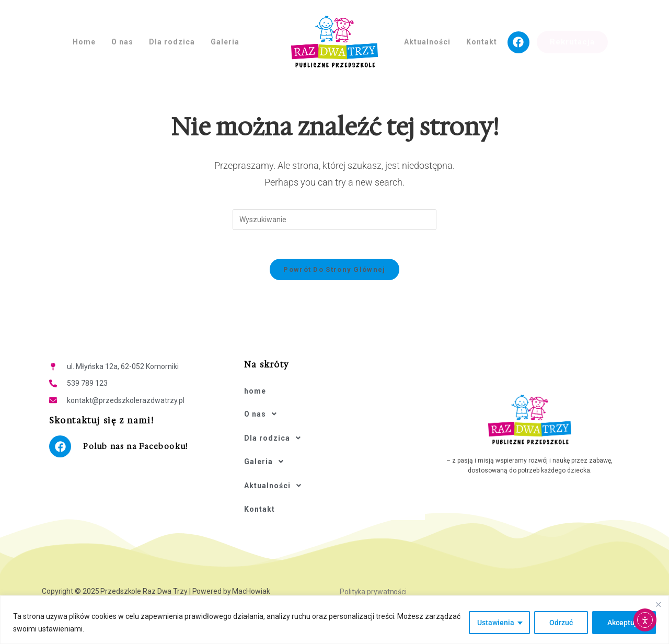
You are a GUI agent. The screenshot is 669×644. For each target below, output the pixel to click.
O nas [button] (122, 42)
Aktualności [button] (427, 42)
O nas (263, 409)
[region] (334, 620)
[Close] (658, 604)
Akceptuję (624, 623)
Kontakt (482, 42)
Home (84, 42)
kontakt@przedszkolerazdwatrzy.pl (126, 403)
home (255, 391)
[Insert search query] (334, 220)
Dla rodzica (275, 428)
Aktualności (276, 466)
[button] (334, 409)
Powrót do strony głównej (334, 272)
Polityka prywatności (373, 565)
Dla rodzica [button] (172, 42)
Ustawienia (496, 623)
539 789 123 (87, 386)
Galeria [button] (225, 42)
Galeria (267, 447)
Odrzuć (561, 623)
